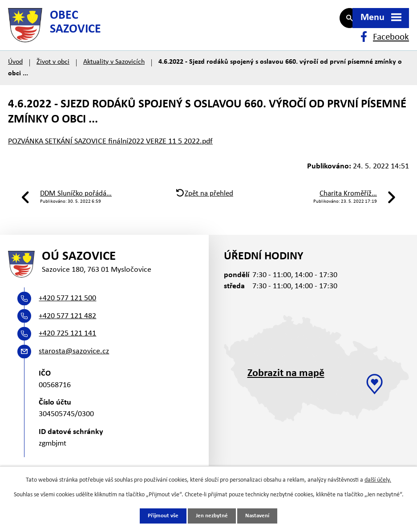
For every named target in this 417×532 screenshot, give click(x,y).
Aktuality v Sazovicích (114, 72)
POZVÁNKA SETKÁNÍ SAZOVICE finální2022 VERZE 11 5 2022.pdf (110, 152)
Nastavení (260, 516)
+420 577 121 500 (67, 314)
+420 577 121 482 (67, 332)
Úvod (15, 72)
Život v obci (53, 72)
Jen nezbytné (212, 516)
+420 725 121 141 (67, 350)
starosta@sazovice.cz (74, 367)
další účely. (378, 480)
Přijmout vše (161, 516)
